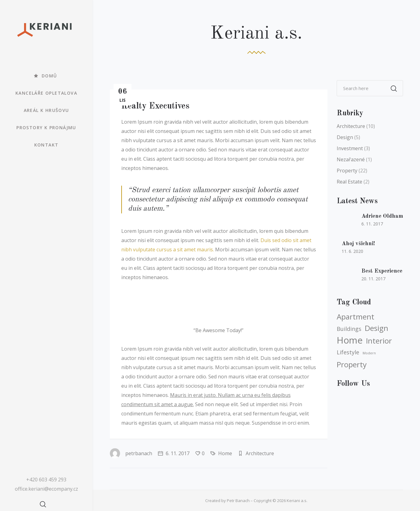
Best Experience (382, 271)
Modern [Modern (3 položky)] (369, 353)
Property (347, 171)
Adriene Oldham (382, 216)
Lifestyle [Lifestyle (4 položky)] (348, 352)
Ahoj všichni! (358, 244)
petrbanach (131, 453)
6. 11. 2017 (174, 453)
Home (225, 453)
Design (345, 137)
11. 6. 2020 (352, 251)
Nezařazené (351, 159)
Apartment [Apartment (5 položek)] (356, 317)
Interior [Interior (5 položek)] (379, 341)
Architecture (260, 453)
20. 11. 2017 (373, 279)
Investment (350, 148)
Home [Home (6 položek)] (350, 340)
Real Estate (349, 182)
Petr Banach (238, 501)
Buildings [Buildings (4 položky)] (349, 329)
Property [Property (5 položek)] (352, 365)
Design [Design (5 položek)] (376, 328)
